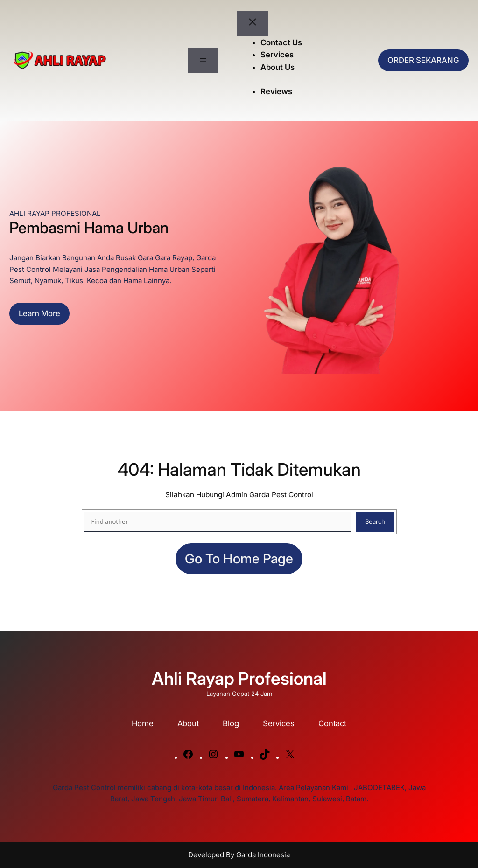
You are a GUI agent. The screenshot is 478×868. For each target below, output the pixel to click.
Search (375, 521)
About (188, 723)
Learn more (39, 313)
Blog (231, 723)
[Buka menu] (203, 61)
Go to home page (239, 559)
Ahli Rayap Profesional (239, 678)
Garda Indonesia (263, 855)
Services (279, 723)
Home (143, 723)
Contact (332, 723)
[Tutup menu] (253, 24)
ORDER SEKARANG (423, 60)
